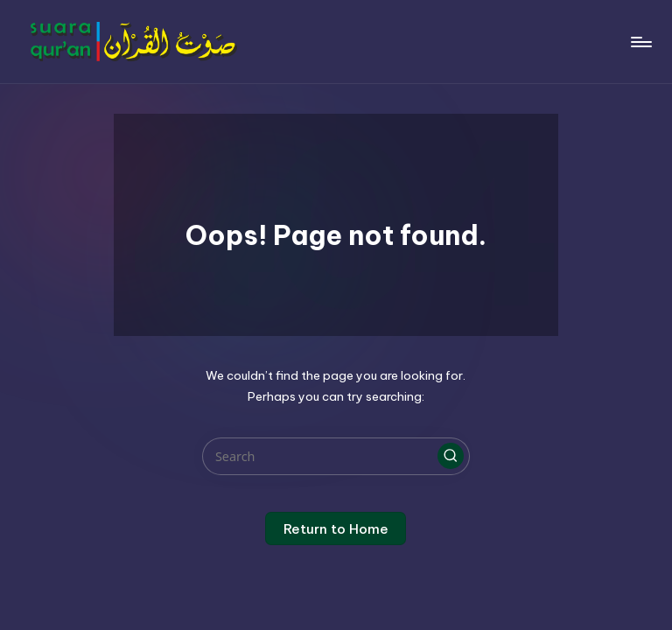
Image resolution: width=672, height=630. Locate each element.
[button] (451, 456)
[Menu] (640, 42)
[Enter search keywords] (336, 456)
